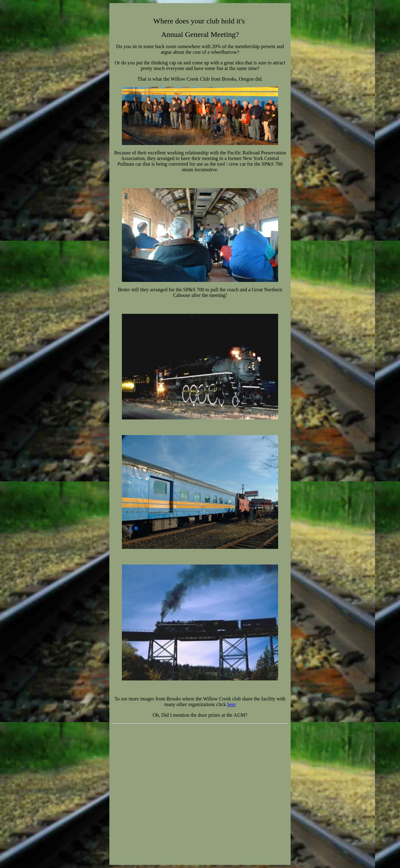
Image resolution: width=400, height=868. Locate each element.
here (232, 704)
